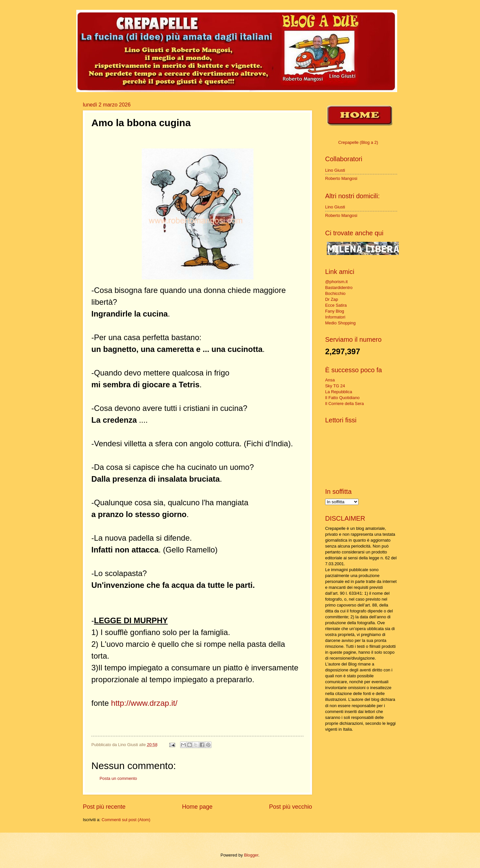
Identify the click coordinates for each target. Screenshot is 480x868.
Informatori (335, 317)
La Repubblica (339, 392)
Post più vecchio (291, 807)
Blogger (251, 855)
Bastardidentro (339, 288)
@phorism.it (336, 282)
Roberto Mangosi (341, 178)
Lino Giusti (335, 170)
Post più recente (104, 807)
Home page (197, 807)
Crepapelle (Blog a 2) (358, 142)
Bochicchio (335, 293)
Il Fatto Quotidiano (342, 398)
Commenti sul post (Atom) (126, 820)
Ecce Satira (336, 305)
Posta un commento (118, 778)
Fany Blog (335, 311)
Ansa (330, 380)
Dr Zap (332, 299)
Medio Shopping (340, 323)
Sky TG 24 (335, 386)
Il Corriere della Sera (344, 404)
